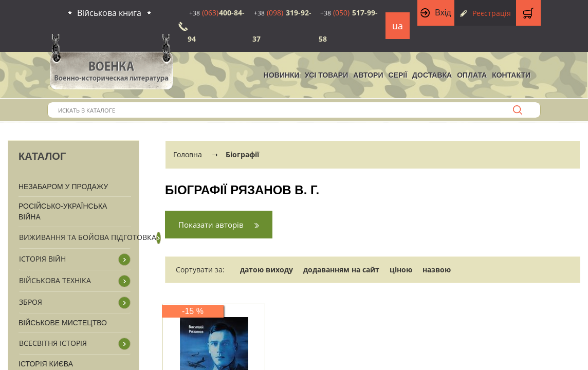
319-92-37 (282, 26)
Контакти (511, 75)
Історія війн (42, 259)
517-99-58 (348, 26)
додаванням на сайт (341, 270)
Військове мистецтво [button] (63, 323)
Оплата (472, 75)
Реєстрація (492, 13)
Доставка (432, 75)
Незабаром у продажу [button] (63, 187)
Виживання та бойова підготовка (88, 237)
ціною (401, 270)
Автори (368, 75)
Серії (398, 75)
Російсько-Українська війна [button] (63, 211)
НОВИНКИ (282, 75)
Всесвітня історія (53, 343)
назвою (437, 270)
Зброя (31, 302)
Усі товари (327, 75)
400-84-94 (216, 26)
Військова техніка (55, 280)
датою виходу (267, 270)
